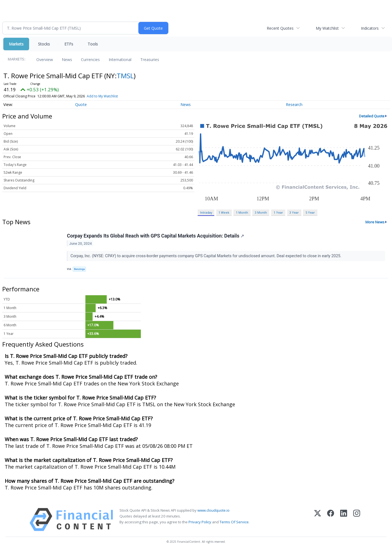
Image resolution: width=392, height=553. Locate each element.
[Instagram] (357, 520)
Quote (81, 104)
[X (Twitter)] (318, 520)
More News (375, 222)
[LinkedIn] (344, 520)
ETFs (69, 44)
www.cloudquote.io (213, 511)
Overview (45, 60)
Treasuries (150, 60)
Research (294, 104)
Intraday (206, 212)
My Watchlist (327, 28)
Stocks (44, 44)
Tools (93, 44)
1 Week (224, 212)
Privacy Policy (200, 522)
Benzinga (80, 269)
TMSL (125, 76)
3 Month (261, 212)
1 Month (242, 212)
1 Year (278, 212)
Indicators (370, 28)
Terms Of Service (234, 522)
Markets (16, 44)
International (120, 60)
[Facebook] (331, 520)
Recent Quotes (280, 28)
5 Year (310, 212)
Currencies (90, 60)
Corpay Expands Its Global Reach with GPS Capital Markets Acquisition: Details (156, 236)
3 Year (294, 212)
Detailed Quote (372, 116)
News (67, 60)
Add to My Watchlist (102, 96)
